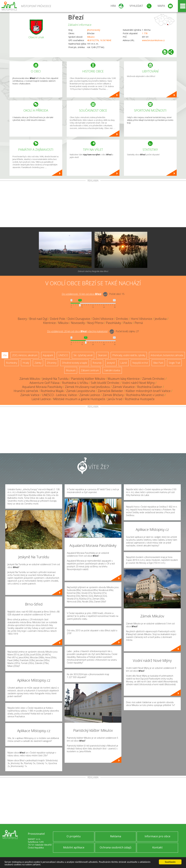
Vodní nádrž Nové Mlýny (138, 383)
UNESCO (63, 355)
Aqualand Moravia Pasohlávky (42, 387)
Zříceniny (52, 363)
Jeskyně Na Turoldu (55, 379)
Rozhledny (12, 363)
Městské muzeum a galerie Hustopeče (79, 399)
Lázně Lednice (41, 399)
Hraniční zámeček (26, 391)
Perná (139, 323)
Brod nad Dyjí (38, 319)
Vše (5, 355)
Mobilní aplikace (74, 847)
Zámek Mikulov (30, 379)
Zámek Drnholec (153, 379)
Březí (76, 17)
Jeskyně (111, 363)
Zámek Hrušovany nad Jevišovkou (87, 387)
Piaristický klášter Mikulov (88, 379)
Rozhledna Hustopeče (140, 399)
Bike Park (158, 363)
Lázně (124, 363)
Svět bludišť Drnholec (105, 383)
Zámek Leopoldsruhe (81, 391)
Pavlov (128, 323)
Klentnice (49, 323)
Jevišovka (161, 319)
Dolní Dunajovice (79, 319)
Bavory (22, 319)
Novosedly (78, 323)
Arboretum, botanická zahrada (167, 355)
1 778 (145, 33)
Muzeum (71, 370)
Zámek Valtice (30, 395)
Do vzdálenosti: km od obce (82, 294)
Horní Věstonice (141, 319)
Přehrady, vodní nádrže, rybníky (129, 355)
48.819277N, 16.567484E (99, 40)
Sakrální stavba (112, 370)
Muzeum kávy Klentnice (124, 379)
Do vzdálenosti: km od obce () (77, 331)
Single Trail (174, 363)
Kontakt (157, 847)
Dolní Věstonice (103, 319)
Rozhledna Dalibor (150, 387)
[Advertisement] (93, 205)
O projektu (74, 836)
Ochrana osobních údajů (116, 847)
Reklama (116, 836)
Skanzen (102, 355)
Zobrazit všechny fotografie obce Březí (93, 271)
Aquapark (48, 355)
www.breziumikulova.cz (153, 40)
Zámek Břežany (113, 395)
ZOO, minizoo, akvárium (25, 355)
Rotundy (97, 363)
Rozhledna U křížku (75, 383)
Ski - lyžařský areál (83, 355)
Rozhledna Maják (52, 391)
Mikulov (91, 37)
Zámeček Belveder (110, 391)
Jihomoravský (94, 30)
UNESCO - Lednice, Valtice (59, 395)
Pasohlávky (113, 323)
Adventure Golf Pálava (45, 383)
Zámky (38, 363)
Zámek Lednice (90, 395)
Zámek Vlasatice (124, 387)
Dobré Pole (58, 319)
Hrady (26, 363)
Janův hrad (115, 399)
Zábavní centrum (90, 370)
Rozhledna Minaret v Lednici (145, 395)
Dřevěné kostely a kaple (75, 363)
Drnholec (122, 319)
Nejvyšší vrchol (140, 363)
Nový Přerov (95, 323)
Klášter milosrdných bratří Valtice (148, 391)
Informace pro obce (157, 836)
